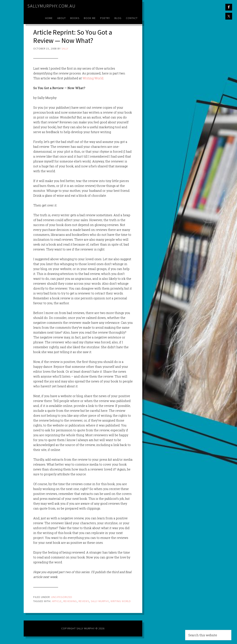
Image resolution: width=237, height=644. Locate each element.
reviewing (70, 601)
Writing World (93, 78)
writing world (121, 601)
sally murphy (100, 601)
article (57, 601)
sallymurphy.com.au (51, 6)
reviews (84, 601)
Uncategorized (62, 597)
